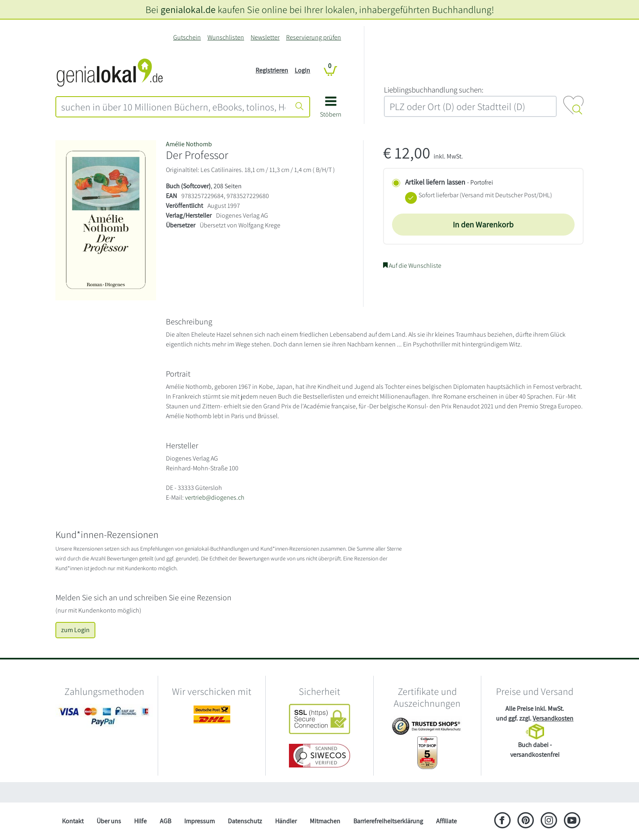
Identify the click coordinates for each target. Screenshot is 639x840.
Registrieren (272, 70)
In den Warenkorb (483, 225)
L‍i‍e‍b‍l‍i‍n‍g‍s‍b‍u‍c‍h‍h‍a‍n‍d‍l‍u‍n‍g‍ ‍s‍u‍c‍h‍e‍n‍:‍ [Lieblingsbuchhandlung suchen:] (434, 90)
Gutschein (187, 37)
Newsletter (265, 37)
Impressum (199, 821)
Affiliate (446, 821)
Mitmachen (325, 821)
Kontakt (73, 821)
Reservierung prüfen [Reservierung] (314, 37)
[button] (331, 110)
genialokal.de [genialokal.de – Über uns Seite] (188, 9)
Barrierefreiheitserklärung (388, 821)
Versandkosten (553, 718)
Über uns (109, 821)
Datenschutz (245, 821)
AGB (165, 821)
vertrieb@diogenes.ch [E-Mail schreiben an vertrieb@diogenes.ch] (215, 497)
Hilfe (140, 821)
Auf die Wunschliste (412, 266)
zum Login (75, 630)
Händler (286, 821)
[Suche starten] (300, 107)
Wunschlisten (226, 37)
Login (302, 70)
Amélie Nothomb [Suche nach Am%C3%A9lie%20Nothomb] (189, 144)
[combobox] (173, 107)
